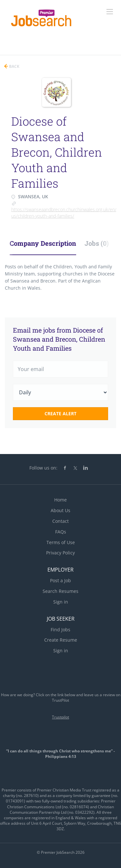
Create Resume (61, 640)
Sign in (61, 602)
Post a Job (60, 580)
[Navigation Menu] (110, 12)
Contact (60, 521)
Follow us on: (43, 468)
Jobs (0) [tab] (97, 243)
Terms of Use (61, 542)
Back (14, 66)
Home (60, 500)
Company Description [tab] (43, 243)
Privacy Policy (60, 553)
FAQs (61, 532)
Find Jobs (60, 630)
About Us (60, 510)
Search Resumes (60, 591)
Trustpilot (60, 717)
